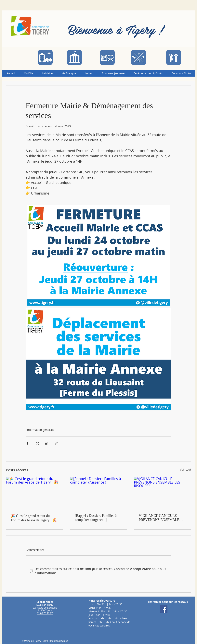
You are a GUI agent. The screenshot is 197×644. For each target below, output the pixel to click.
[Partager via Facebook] (27, 443)
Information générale (40, 430)
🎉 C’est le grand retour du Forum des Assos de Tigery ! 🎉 (34, 518)
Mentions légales (59, 641)
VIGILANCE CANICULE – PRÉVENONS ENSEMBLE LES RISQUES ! (159, 518)
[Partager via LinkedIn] (47, 443)
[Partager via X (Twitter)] (37, 443)
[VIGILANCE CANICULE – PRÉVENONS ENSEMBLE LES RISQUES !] (162, 493)
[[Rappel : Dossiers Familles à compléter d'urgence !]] (99, 493)
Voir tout (185, 469)
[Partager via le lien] (56, 443)
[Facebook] (164, 609)
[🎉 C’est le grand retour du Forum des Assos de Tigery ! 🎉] (35, 493)
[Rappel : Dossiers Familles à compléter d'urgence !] (96, 518)
